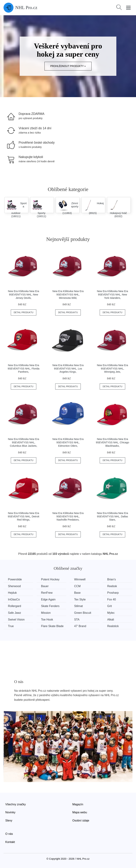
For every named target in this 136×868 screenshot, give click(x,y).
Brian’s (112, 579)
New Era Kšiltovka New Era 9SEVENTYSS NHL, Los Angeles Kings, (68, 368)
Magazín (78, 804)
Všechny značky (16, 804)
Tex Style (80, 599)
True (11, 626)
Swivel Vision (16, 620)
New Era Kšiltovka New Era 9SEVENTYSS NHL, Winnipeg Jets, (112, 368)
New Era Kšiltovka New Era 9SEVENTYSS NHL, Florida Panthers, (23, 368)
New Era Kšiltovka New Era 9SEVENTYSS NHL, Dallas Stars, (112, 516)
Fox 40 (112, 599)
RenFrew (47, 593)
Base (77, 593)
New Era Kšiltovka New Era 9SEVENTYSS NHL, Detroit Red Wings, (24, 516)
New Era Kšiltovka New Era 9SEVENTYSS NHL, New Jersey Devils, (24, 294)
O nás (9, 834)
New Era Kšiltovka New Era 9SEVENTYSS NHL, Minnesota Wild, (68, 294)
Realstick (113, 626)
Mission (46, 613)
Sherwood (14, 586)
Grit (110, 606)
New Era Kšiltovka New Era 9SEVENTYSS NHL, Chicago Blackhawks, (112, 442)
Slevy (9, 821)
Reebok (112, 586)
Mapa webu (80, 812)
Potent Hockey (50, 579)
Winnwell (80, 579)
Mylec (111, 613)
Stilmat (79, 606)
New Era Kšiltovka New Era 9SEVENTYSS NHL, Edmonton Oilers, (68, 442)
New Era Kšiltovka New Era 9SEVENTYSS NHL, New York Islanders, (112, 294)
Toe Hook (47, 620)
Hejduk (12, 593)
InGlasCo (14, 599)
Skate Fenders (50, 606)
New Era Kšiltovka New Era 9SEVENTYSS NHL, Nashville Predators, (68, 516)
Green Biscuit (83, 613)
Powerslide (15, 579)
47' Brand (80, 626)
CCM (77, 586)
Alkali (111, 620)
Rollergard (15, 606)
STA (77, 620)
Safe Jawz (15, 613)
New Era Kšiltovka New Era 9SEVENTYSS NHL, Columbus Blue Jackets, (24, 442)
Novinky (10, 812)
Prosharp (113, 593)
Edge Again (48, 599)
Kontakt (10, 842)
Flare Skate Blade (52, 626)
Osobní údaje (81, 821)
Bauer (45, 586)
